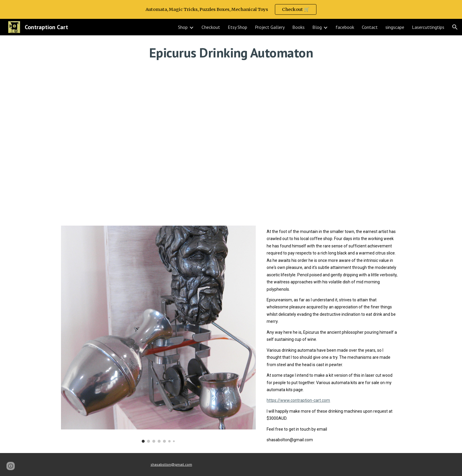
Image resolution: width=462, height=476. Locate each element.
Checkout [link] (211, 27)
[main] (231, 53)
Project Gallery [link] (270, 27)
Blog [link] (317, 27)
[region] (231, 9)
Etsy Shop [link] (237, 27)
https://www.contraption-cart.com (298, 400)
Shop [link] (183, 27)
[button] (455, 27)
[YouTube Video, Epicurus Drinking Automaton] (216, 144)
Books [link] (298, 27)
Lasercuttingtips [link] (428, 27)
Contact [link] (370, 27)
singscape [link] (395, 27)
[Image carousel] (158, 334)
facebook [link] (345, 27)
